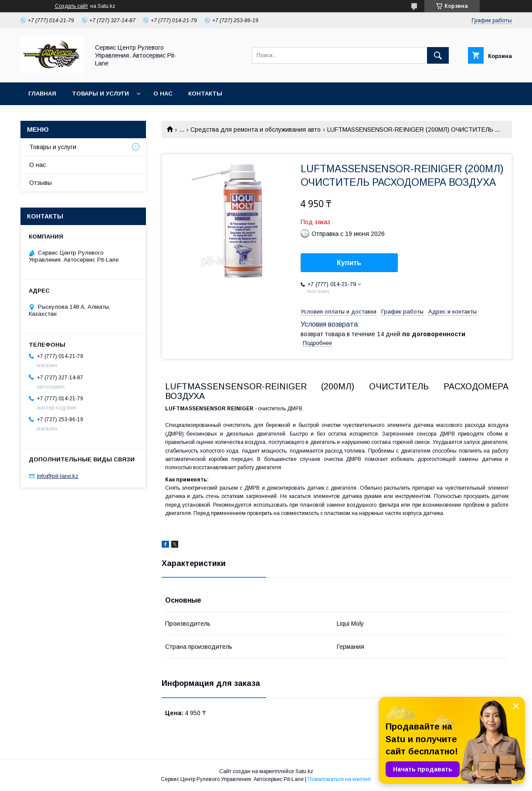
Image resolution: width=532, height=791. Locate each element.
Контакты (205, 94)
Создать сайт (71, 6)
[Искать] (438, 55)
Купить (349, 263)
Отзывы (41, 183)
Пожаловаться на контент (339, 779)
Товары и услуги (100, 94)
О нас (163, 94)
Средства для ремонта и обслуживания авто (256, 130)
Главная (42, 94)
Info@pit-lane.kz (58, 476)
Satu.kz (304, 771)
